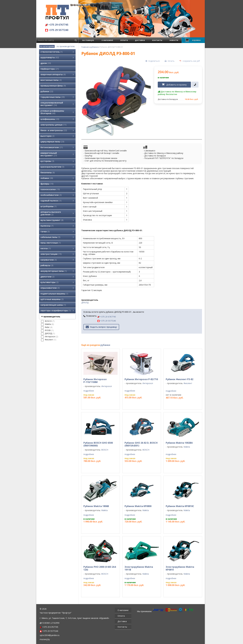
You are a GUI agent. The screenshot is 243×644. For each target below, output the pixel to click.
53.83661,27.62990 (51, 623)
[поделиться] (152, 61)
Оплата (121, 616)
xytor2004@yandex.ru (50, 635)
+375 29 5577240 (57, 30)
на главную (88, 40)
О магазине (123, 610)
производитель (52, 317)
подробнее (89, 391)
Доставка (122, 621)
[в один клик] (195, 85)
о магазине (107, 40)
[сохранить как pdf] (190, 61)
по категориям (47, 46)
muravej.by (45, 639)
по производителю (66, 46)
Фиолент (188, 383)
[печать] (170, 61)
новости (174, 40)
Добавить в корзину (176, 85)
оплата (124, 40)
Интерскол (107, 386)
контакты (157, 40)
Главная (85, 47)
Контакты (122, 627)
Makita (187, 447)
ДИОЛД (85, 302)
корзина (192, 40)
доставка (140, 40)
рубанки (94, 47)
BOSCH (105, 450)
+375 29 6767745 (57, 25)
